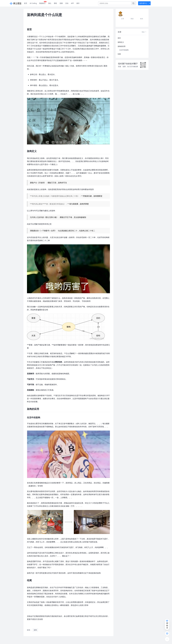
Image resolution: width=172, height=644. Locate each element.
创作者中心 (143, 3)
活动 (67, 3)
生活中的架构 (124, 50)
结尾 (119, 54)
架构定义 (121, 42)
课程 (55, 3)
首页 (26, 3)
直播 (61, 3)
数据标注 (43, 3)
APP (72, 3)
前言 (119, 38)
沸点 (50, 3)
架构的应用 (122, 46)
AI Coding (33, 3)
